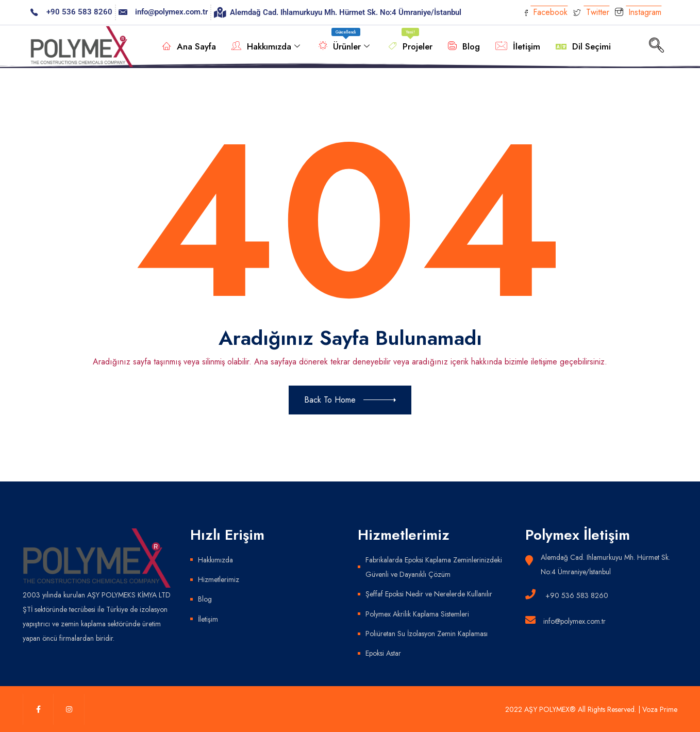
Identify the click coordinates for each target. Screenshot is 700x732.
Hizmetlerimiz (219, 579)
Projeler (410, 41)
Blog (464, 46)
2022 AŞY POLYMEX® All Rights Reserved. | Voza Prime (592, 709)
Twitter (591, 12)
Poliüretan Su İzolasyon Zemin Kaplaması (427, 633)
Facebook (546, 12)
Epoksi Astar (383, 653)
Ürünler (344, 41)
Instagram (638, 13)
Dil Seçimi (583, 46)
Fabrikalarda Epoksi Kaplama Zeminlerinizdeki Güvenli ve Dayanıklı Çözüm (434, 567)
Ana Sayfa (189, 46)
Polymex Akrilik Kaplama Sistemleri (417, 613)
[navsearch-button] (657, 46)
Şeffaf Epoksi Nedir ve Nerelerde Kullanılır (428, 594)
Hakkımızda (266, 46)
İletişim (518, 46)
